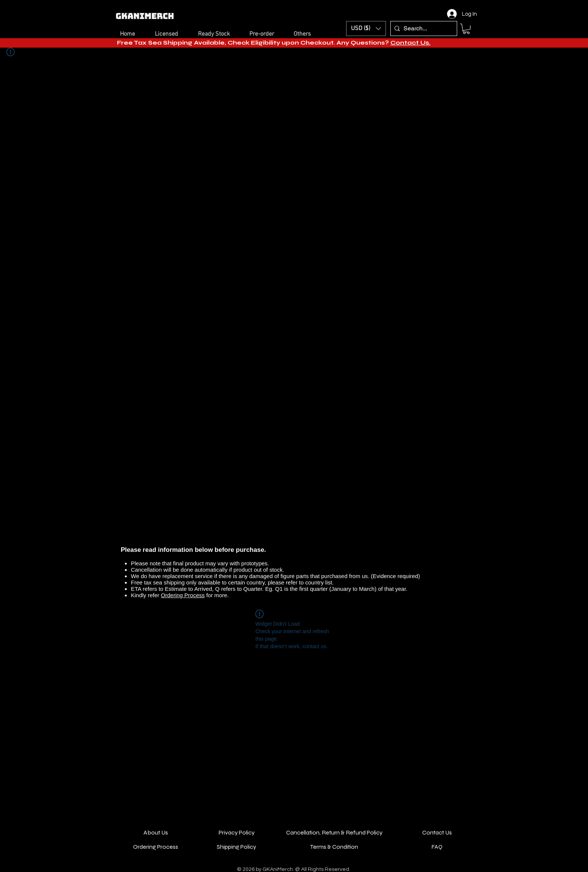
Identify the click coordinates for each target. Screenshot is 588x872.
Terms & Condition (334, 847)
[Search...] (422, 28)
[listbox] (366, 28)
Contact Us (437, 832)
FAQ (437, 847)
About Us (156, 832)
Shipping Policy (236, 847)
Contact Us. (410, 43)
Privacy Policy (237, 832)
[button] (366, 28)
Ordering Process (183, 595)
